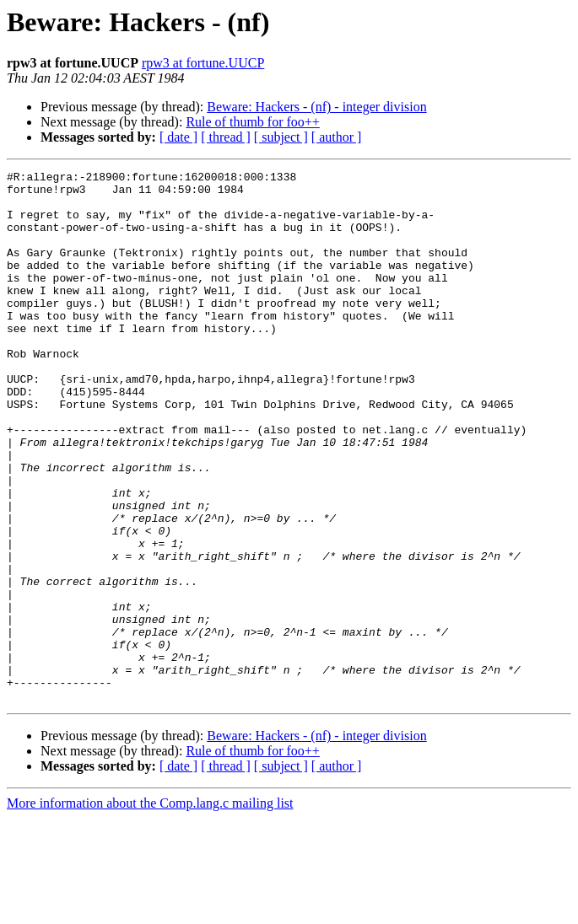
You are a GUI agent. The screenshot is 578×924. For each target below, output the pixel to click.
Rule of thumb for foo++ (252, 122)
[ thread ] (226, 137)
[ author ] (337, 137)
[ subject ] (281, 137)
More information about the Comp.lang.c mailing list (150, 909)
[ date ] (178, 137)
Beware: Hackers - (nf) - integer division (316, 107)
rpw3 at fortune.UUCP (203, 63)
